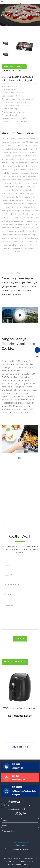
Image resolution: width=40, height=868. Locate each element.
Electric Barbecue (30, 12)
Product (16, 12)
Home (8, 12)
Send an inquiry (14, 67)
